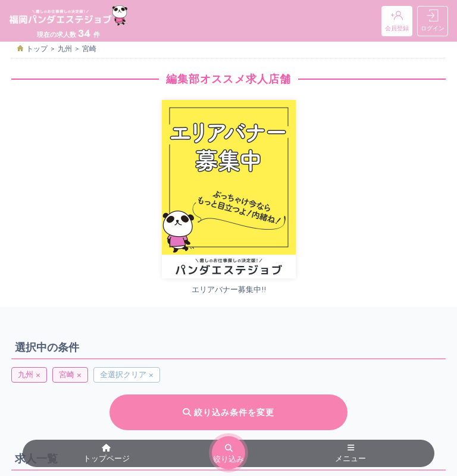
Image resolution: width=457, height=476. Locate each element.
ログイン (433, 21)
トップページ (107, 454)
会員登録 (397, 21)
